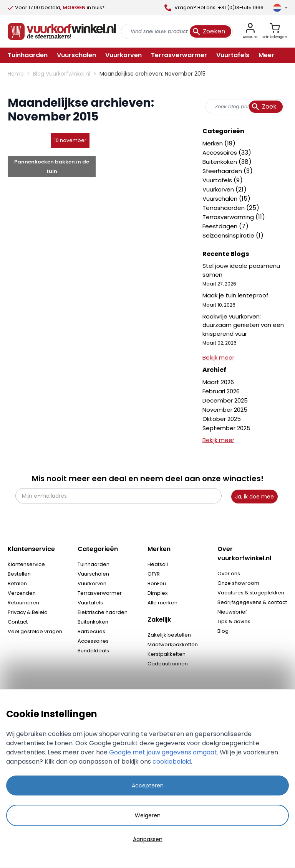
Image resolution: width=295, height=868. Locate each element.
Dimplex (157, 593)
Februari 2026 (221, 391)
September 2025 (226, 428)
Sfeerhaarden (223, 171)
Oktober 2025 (222, 419)
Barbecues (91, 631)
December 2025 (225, 400)
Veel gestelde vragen (35, 631)
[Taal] (280, 8)
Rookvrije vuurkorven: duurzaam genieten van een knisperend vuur (243, 325)
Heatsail (158, 564)
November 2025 (225, 410)
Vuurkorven (219, 189)
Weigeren (148, 815)
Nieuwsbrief (232, 612)
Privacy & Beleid (28, 612)
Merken (213, 143)
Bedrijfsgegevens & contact (252, 602)
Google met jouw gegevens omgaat (163, 752)
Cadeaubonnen (168, 664)
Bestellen (19, 574)
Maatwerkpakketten (173, 644)
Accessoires (220, 153)
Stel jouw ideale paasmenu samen (241, 270)
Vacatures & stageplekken (251, 593)
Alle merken (162, 603)
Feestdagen (221, 226)
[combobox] (245, 107)
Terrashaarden (224, 208)
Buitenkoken (220, 162)
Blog (223, 631)
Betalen (17, 583)
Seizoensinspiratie (229, 235)
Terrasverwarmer (100, 593)
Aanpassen (148, 839)
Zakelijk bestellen (169, 635)
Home (16, 74)
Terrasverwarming (229, 217)
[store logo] (62, 31)
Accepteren (148, 785)
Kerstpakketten (167, 654)
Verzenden (22, 593)
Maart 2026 (218, 382)
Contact (18, 622)
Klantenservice (26, 564)
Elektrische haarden (103, 612)
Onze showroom (238, 583)
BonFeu (157, 583)
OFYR (154, 574)
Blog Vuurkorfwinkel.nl (62, 74)
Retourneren (23, 603)
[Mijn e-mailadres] (118, 496)
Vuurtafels (218, 180)
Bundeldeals (93, 651)
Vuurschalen (221, 199)
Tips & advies (234, 621)
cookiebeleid (172, 762)
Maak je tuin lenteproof (235, 295)
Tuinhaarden (94, 564)
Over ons (229, 573)
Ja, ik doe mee (254, 497)
